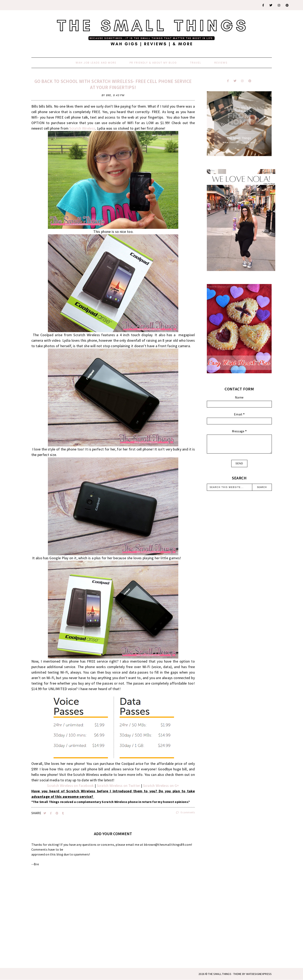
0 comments (185, 812)
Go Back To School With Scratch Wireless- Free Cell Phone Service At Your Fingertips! (113, 84)
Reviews (221, 63)
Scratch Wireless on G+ (161, 786)
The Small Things (220, 974)
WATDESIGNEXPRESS (259, 974)
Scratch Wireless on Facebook (71, 786)
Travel (196, 63)
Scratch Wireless (82, 128)
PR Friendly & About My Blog (153, 63)
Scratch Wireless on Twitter (118, 786)
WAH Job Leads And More (96, 63)
